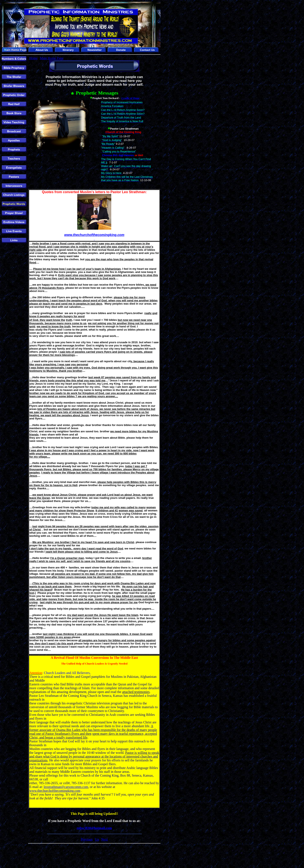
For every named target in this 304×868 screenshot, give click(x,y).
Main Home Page (52, 58)
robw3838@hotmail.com (94, 828)
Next (105, 839)
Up (97, 839)
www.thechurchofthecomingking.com (55, 791)
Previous (87, 839)
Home (33, 58)
